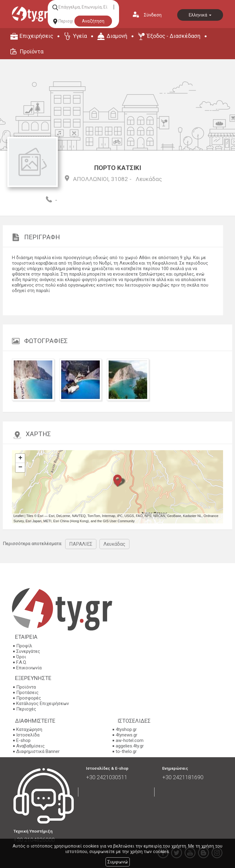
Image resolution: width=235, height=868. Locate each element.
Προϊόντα (32, 51)
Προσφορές (29, 698)
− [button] (20, 468)
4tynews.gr (127, 735)
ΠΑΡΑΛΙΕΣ (81, 544)
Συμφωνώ (118, 862)
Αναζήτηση (93, 21)
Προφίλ (24, 646)
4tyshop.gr (126, 729)
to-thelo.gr (126, 751)
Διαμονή (117, 36)
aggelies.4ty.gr (130, 746)
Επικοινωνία (29, 668)
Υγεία (80, 36)
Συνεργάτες (28, 651)
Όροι (21, 657)
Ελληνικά (200, 15)
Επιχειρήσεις (36, 36)
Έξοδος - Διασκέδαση (174, 36)
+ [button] (20, 458)
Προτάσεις (27, 693)
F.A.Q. (22, 662)
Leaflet (19, 516)
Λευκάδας (149, 179)
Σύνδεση (153, 15)
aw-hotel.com (130, 740)
